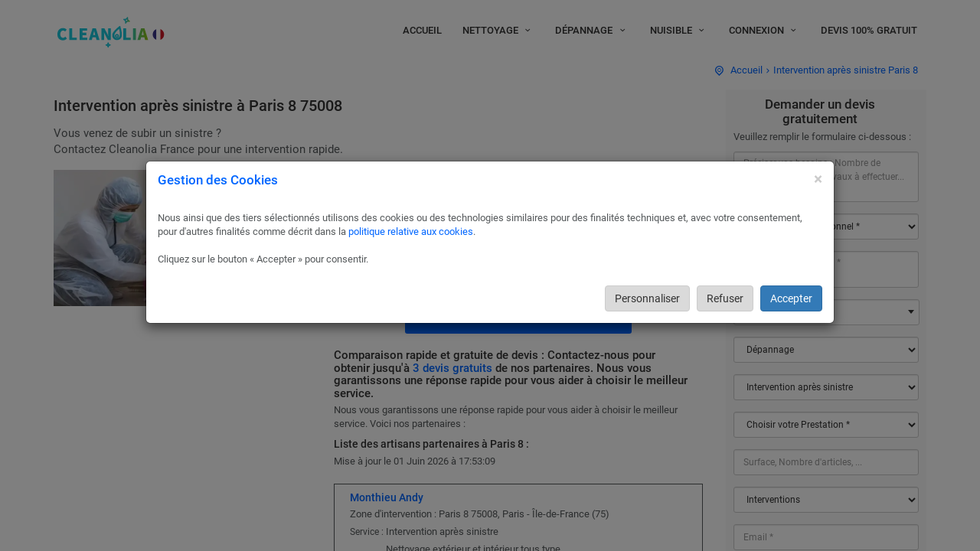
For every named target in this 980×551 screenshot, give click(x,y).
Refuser (725, 298)
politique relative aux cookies (411, 231)
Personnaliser (647, 298)
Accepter (791, 298)
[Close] (818, 179)
